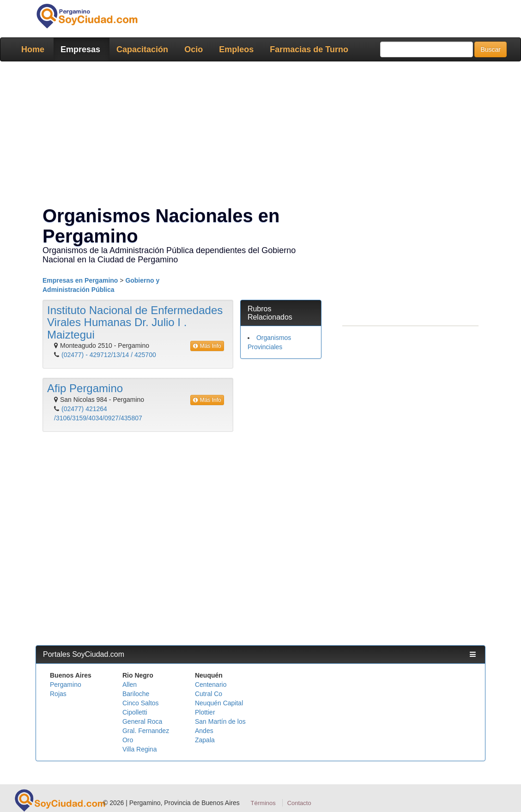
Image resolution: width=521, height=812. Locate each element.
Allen (130, 685)
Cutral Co (209, 694)
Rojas (58, 694)
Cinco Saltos (141, 703)
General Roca (142, 721)
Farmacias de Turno (309, 49)
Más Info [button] (207, 346)
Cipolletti (135, 712)
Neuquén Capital (219, 703)
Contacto (299, 803)
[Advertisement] (260, 135)
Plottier (205, 712)
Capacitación (142, 49)
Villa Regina (139, 749)
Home (33, 49)
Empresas (80, 49)
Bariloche (136, 694)
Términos (263, 803)
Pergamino (66, 685)
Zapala (205, 740)
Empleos (236, 49)
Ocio (194, 49)
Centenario (211, 685)
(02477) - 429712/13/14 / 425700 (109, 355)
